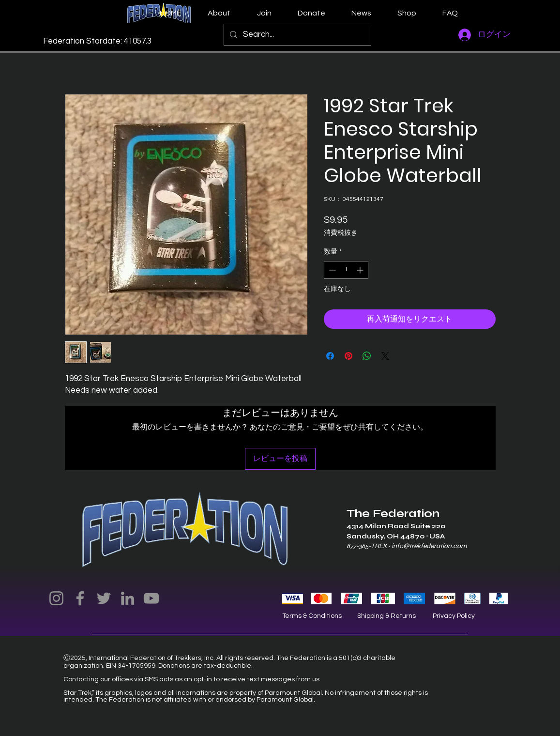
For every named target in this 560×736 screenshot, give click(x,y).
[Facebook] (80, 598)
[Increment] (361, 270)
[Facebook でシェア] (330, 356)
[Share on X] (385, 356)
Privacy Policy (454, 616)
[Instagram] (56, 598)
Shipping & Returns (386, 616)
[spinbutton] (346, 270)
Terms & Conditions (312, 616)
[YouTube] (151, 598)
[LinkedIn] (128, 598)
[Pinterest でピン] (348, 356)
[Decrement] (331, 270)
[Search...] (297, 35)
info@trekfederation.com (429, 546)
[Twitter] (104, 598)
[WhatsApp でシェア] (367, 356)
